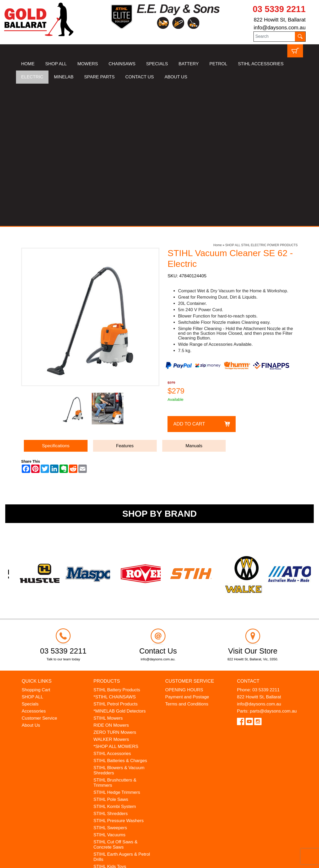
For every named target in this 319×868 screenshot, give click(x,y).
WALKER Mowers (111, 597)
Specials (30, 562)
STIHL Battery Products (117, 548)
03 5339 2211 (279, 9)
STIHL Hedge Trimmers (117, 650)
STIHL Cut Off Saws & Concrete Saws (116, 702)
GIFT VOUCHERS (112, 767)
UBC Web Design (57, 861)
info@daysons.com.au (280, 28)
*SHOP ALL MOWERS (116, 604)
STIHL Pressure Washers (119, 678)
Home (218, 103)
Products (107, 538)
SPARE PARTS (99, 77)
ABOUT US (176, 77)
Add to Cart (189, 281)
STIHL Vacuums (110, 692)
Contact (248, 538)
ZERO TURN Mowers (115, 590)
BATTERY (189, 64)
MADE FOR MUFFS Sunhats (122, 731)
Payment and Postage (187, 555)
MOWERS (88, 64)
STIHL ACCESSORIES (261, 64)
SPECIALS (157, 64)
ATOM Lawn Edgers (113, 738)
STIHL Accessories (112, 611)
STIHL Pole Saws (111, 657)
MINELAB (64, 77)
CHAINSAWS (122, 64)
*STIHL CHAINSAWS (115, 555)
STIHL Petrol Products (116, 562)
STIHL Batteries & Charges (120, 618)
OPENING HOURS (184, 548)
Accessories (34, 569)
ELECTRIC (32, 77)
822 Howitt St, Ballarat (280, 20)
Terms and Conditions (187, 562)
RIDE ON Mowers (111, 583)
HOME (28, 64)
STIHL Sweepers (110, 685)
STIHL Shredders (111, 671)
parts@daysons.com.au (273, 569)
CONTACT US (140, 77)
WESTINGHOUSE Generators (124, 753)
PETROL (218, 64)
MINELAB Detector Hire (117, 760)
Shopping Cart (36, 548)
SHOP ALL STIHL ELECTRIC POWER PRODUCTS (261, 103)
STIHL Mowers (108, 576)
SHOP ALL (56, 64)
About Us (31, 583)
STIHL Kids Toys (110, 724)
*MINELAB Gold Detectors (120, 569)
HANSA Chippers (111, 745)
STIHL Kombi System (115, 664)
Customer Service (39, 576)
